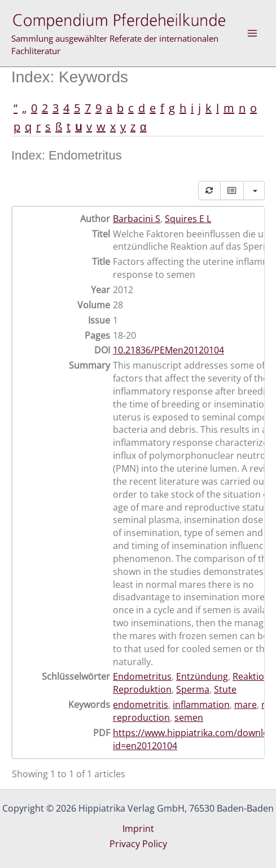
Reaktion (251, 676)
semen (189, 718)
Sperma (193, 689)
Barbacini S (137, 219)
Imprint (138, 829)
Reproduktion (142, 689)
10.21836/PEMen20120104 (168, 350)
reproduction (141, 718)
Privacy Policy (138, 844)
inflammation (201, 705)
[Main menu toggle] (252, 33)
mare (246, 705)
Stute (225, 689)
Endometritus (142, 676)
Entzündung (202, 676)
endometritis (141, 705)
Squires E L (188, 219)
